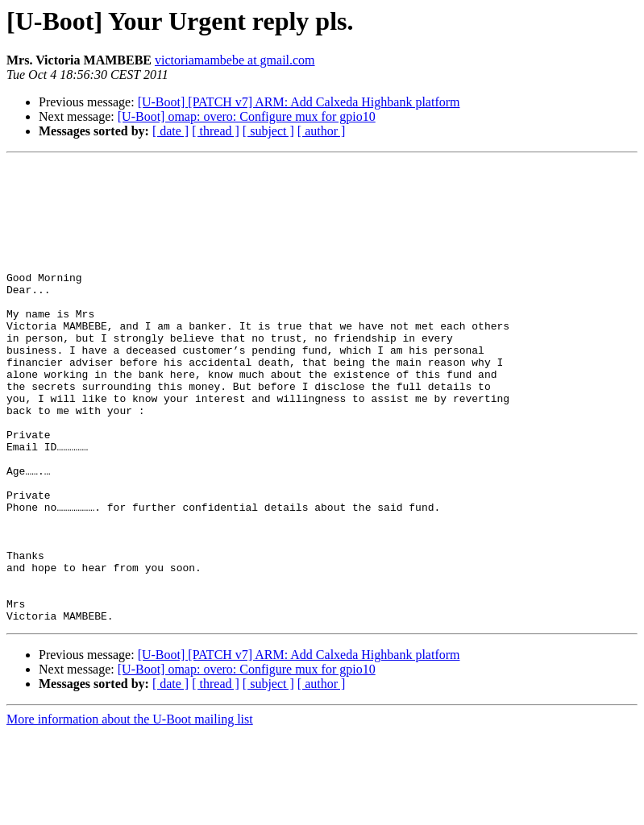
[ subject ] (268, 131)
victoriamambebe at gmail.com (235, 60)
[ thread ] (216, 131)
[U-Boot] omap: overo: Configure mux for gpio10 (247, 116)
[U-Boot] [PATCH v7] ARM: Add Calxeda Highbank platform (299, 102)
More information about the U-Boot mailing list (130, 811)
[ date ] (170, 131)
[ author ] (322, 131)
